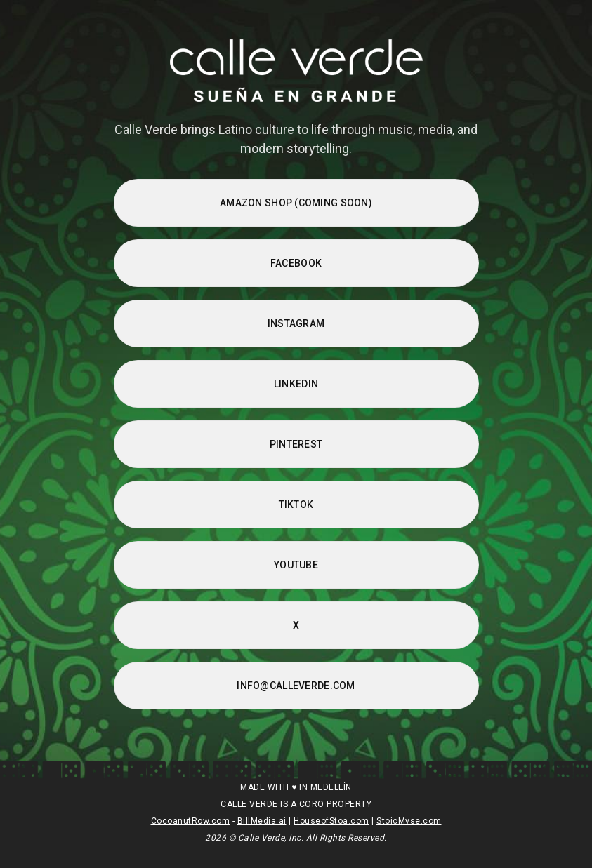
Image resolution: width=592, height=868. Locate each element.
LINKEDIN (296, 384)
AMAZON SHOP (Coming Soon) (296, 203)
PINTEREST (296, 444)
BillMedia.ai (262, 821)
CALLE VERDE (249, 804)
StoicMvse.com (409, 821)
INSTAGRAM (296, 323)
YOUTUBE (296, 565)
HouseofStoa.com (331, 821)
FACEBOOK (296, 263)
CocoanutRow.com (191, 821)
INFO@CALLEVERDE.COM (296, 686)
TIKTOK (296, 505)
